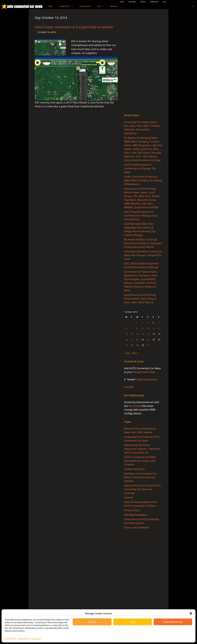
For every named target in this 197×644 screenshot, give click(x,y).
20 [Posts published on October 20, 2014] (127, 339)
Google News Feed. (144, 372)
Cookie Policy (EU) (134, 469)
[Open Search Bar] (193, 6)
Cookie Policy (10, 638)
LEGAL (164, 2)
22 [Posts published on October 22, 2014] (137, 339)
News (51, 6)
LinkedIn (129, 387)
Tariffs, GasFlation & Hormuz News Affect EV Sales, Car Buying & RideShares (143, 180)
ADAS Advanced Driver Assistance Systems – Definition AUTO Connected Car (142, 449)
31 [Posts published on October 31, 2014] (148, 345)
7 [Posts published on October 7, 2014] (131, 328)
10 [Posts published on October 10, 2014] (148, 328)
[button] (191, 613)
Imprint (128, 498)
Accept (92, 622)
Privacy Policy (24, 638)
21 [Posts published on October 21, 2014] (132, 339)
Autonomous (85, 6)
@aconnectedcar (147, 379)
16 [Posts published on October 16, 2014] (143, 334)
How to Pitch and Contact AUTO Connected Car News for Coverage (142, 489)
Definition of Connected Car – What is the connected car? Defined (141, 477)
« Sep (127, 353)
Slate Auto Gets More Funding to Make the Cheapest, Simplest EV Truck (143, 255)
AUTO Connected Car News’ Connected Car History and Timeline (140, 461)
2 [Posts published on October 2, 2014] (142, 323)
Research (114, 6)
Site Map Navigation (136, 515)
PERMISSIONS (154, 2)
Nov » (135, 353)
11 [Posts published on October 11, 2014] (154, 328)
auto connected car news (25, 6)
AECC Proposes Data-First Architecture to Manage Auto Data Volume (141, 216)
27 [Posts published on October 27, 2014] (127, 345)
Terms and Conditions (137, 528)
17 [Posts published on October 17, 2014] (148, 334)
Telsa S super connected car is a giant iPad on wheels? (74, 27)
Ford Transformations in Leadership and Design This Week (140, 168)
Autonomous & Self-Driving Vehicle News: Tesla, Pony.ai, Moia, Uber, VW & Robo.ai (140, 299)
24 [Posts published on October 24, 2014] (148, 339)
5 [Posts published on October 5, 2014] (159, 323)
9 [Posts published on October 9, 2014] (142, 328)
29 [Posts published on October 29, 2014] (137, 345)
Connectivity (68, 6)
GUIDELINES (132, 2)
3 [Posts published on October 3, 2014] (148, 323)
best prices (135, 406)
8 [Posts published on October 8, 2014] (137, 328)
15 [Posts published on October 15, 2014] (137, 334)
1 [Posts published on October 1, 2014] (137, 323)
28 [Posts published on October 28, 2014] (132, 345)
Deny (133, 622)
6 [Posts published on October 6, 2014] (126, 328)
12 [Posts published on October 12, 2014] (159, 328)
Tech (102, 6)
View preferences (173, 622)
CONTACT (143, 2)
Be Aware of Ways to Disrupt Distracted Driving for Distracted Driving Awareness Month (143, 243)
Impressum (36, 638)
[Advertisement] (143, 62)
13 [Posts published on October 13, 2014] (127, 334)
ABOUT (122, 2)
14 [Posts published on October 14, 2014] (132, 334)
